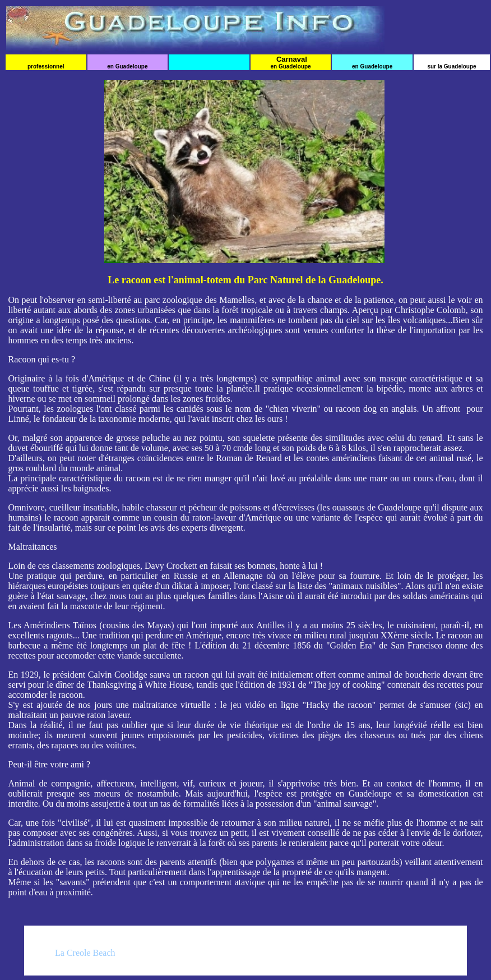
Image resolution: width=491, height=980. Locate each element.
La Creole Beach (85, 953)
